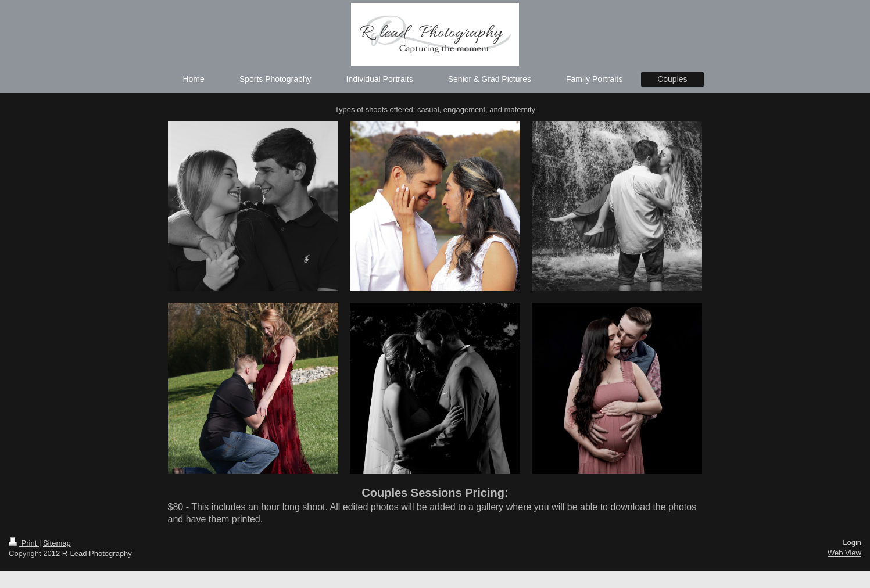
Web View (844, 553)
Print (24, 543)
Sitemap (57, 543)
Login (852, 542)
